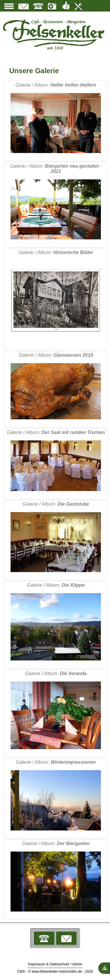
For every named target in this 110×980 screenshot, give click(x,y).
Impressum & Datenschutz (49, 964)
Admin (77, 964)
